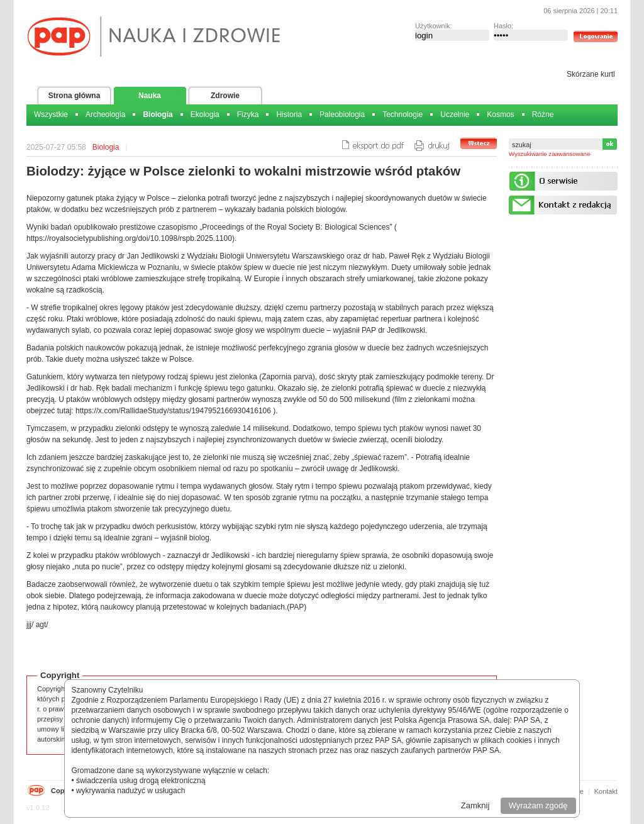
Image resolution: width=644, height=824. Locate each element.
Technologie (402, 114)
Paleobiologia (342, 114)
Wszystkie (51, 114)
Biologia (158, 114)
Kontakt (606, 791)
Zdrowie (225, 96)
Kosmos (500, 114)
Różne (543, 114)
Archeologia (105, 114)
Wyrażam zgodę (538, 805)
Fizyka (248, 114)
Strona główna (75, 96)
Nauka (150, 96)
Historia (289, 114)
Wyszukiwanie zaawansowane (550, 154)
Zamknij (475, 805)
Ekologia (205, 114)
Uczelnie (455, 114)
